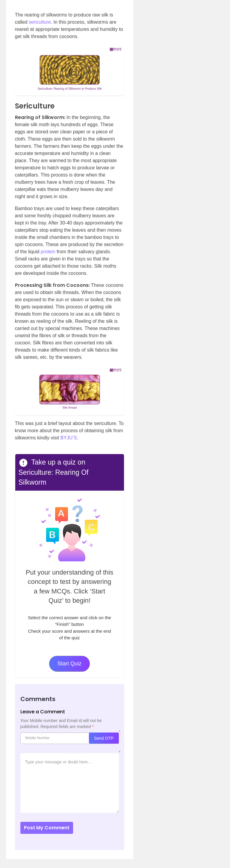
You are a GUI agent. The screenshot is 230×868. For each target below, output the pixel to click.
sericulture (40, 22)
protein (48, 252)
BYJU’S (69, 438)
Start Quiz (69, 664)
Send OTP (104, 738)
